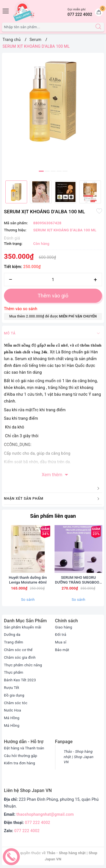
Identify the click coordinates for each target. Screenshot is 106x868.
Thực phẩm (14, 672)
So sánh (28, 600)
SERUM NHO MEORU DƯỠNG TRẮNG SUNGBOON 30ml (78, 580)
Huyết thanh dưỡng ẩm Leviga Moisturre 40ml (28, 580)
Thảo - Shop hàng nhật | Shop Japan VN (79, 757)
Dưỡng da (12, 635)
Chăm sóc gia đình (20, 657)
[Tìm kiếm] (98, 27)
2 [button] (47, 171)
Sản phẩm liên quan (53, 516)
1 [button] (41, 171)
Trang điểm (14, 642)
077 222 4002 (38, 823)
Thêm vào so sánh (21, 309)
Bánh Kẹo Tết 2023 (20, 680)
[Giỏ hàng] (99, 12)
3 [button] (53, 171)
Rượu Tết (12, 688)
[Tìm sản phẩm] (47, 27)
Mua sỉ (61, 642)
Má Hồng (12, 718)
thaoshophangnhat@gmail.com (45, 814)
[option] (53, 101)
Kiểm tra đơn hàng (20, 763)
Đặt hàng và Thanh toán (24, 748)
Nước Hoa (13, 710)
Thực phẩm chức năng (23, 665)
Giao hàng (64, 627)
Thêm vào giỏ (53, 296)
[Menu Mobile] (6, 10)
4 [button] (59, 171)
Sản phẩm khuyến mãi (23, 627)
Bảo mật (62, 650)
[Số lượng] (53, 279)
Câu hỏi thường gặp (21, 756)
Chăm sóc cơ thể (18, 650)
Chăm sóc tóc (16, 703)
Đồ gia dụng (14, 695)
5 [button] (65, 171)
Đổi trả (61, 635)
